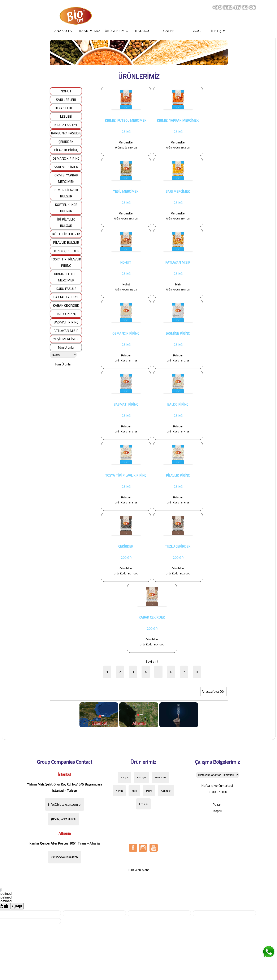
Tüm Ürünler (66, 347)
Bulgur (124, 777)
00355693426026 (65, 857)
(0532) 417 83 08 (64, 819)
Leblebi (143, 804)
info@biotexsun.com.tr (65, 804)
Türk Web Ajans (139, 870)
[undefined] (17, 906)
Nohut (119, 791)
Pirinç (149, 791)
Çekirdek (166, 791)
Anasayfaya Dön (214, 691)
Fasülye (141, 777)
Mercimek (160, 777)
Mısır (134, 791)
